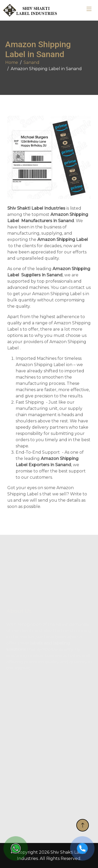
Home (12, 62)
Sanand (31, 62)
